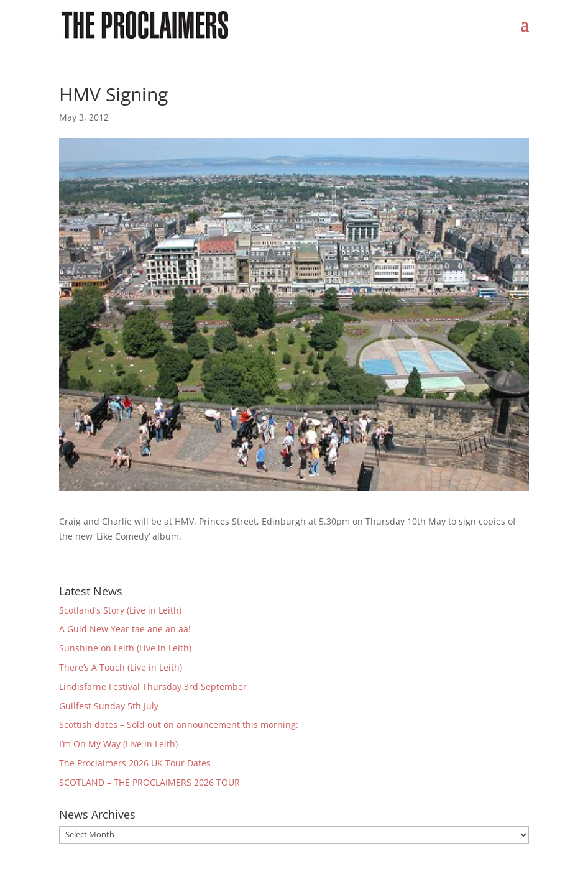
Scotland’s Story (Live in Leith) (120, 610)
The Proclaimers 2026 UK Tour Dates (135, 763)
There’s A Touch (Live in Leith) (121, 667)
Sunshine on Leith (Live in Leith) (125, 648)
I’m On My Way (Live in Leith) (118, 744)
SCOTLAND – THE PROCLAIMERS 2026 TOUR (149, 782)
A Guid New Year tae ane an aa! (125, 629)
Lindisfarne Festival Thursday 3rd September (153, 687)
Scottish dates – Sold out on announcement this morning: (179, 724)
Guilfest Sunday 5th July (109, 706)
